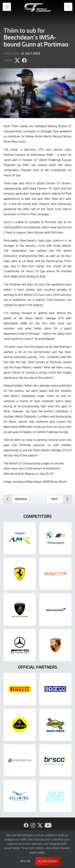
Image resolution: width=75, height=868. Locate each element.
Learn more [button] (37, 852)
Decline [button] (26, 861)
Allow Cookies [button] (48, 861)
